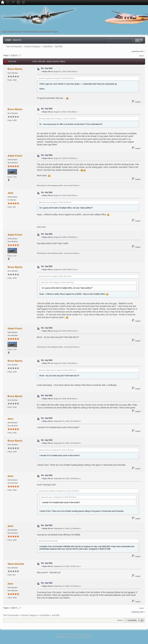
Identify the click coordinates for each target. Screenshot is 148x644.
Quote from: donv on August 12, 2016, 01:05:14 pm (55, 202)
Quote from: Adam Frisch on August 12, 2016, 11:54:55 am (57, 119)
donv (11, 419)
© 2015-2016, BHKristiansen (74, 637)
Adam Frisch (15, 156)
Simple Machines (85, 634)
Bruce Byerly (15, 69)
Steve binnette (16, 564)
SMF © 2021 (72, 634)
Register (17, 40)
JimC (11, 193)
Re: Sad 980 (47, 68)
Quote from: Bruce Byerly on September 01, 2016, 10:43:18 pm (59, 491)
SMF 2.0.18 (61, 634)
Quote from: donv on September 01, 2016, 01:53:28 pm (56, 450)
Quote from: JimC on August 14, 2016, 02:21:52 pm (55, 276)
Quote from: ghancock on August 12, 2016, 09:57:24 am (57, 78)
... (19, 55)
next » (142, 51)
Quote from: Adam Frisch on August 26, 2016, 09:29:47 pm (57, 370)
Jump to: (120, 620)
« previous (135, 51)
